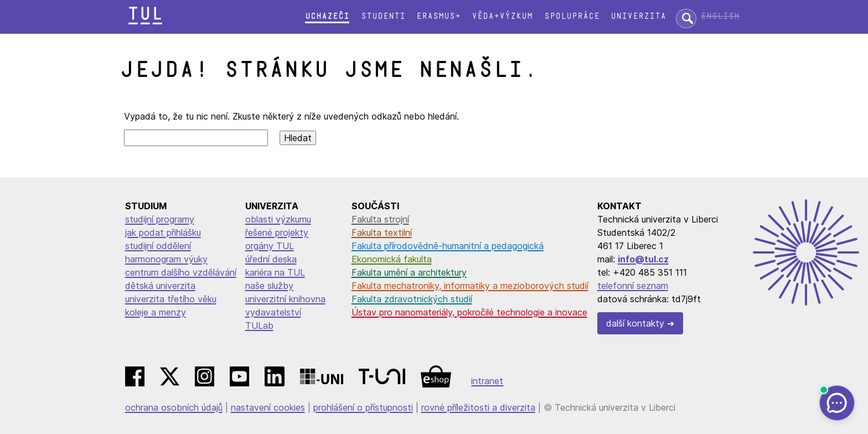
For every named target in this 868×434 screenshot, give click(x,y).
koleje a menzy (156, 312)
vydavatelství (273, 312)
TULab (259, 325)
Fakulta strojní (380, 219)
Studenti (383, 16)
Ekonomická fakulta (392, 259)
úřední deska (271, 259)
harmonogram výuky (166, 259)
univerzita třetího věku (171, 299)
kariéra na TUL (275, 272)
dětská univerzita (160, 286)
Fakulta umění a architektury (409, 272)
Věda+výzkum (502, 16)
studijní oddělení (158, 246)
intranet (487, 381)
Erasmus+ (438, 16)
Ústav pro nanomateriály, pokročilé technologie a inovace (469, 312)
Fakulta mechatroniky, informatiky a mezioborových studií (470, 286)
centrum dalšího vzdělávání (181, 272)
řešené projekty (277, 232)
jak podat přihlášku (163, 232)
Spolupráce (572, 16)
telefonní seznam (633, 286)
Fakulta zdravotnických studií (412, 299)
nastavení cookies (268, 407)
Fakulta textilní (382, 232)
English (720, 16)
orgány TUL (270, 246)
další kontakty (635, 323)
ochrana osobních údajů (174, 407)
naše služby (269, 286)
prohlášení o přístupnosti (363, 407)
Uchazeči (327, 16)
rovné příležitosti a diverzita (478, 407)
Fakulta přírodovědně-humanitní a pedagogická (448, 246)
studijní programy (160, 219)
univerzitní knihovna (285, 299)
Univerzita (638, 16)
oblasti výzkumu (278, 219)
